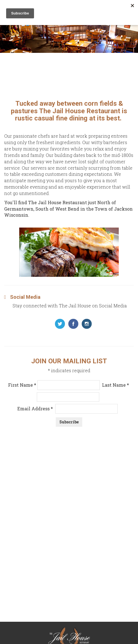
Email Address (67, 409)
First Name (23, 385)
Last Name (116, 385)
